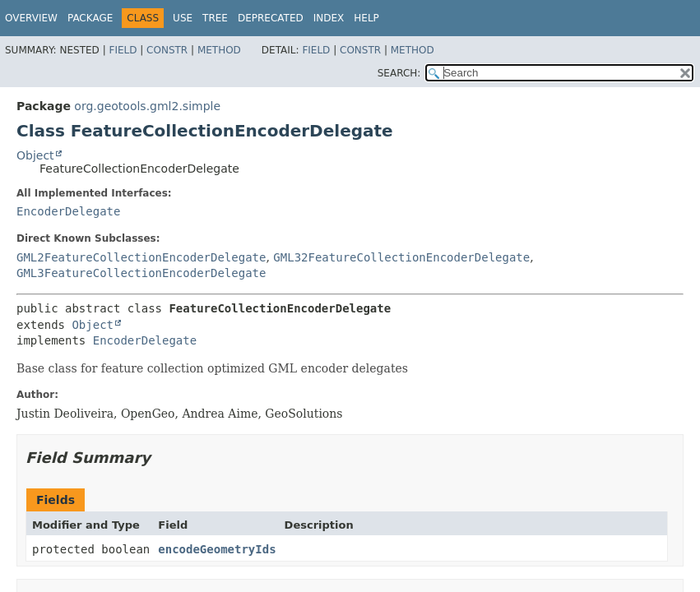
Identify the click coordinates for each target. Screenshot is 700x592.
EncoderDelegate (68, 211)
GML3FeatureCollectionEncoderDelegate (141, 273)
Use (183, 18)
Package (90, 18)
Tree (215, 18)
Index (329, 18)
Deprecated (271, 18)
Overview (31, 18)
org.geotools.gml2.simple (147, 106)
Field (123, 50)
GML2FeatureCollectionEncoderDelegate (141, 257)
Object (35, 155)
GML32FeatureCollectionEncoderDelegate (401, 257)
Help (366, 18)
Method (219, 50)
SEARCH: (399, 73)
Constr (167, 50)
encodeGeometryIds (217, 549)
